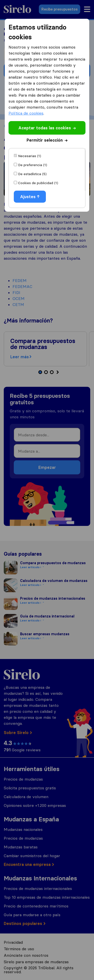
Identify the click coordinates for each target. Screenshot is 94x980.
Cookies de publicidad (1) (38, 183)
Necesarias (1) (30, 156)
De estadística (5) (32, 174)
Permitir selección (47, 140)
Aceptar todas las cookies (47, 128)
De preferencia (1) (33, 165)
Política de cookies (26, 113)
